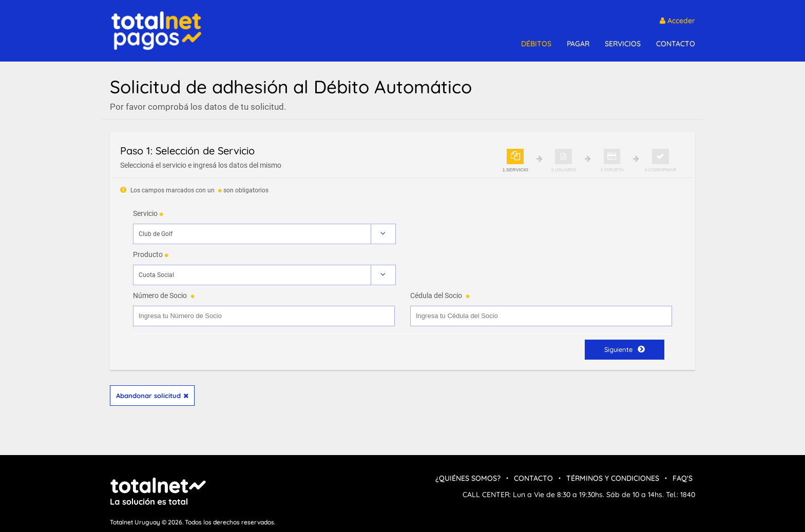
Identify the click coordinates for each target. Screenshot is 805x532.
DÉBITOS (536, 44)
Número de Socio (160, 295)
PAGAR (578, 44)
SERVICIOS (623, 44)
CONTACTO (676, 44)
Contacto (533, 478)
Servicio (145, 213)
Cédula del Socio (436, 295)
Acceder (677, 21)
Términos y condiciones (613, 478)
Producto (148, 254)
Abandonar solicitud (152, 396)
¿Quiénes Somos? (468, 478)
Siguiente (625, 349)
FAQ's (683, 478)
